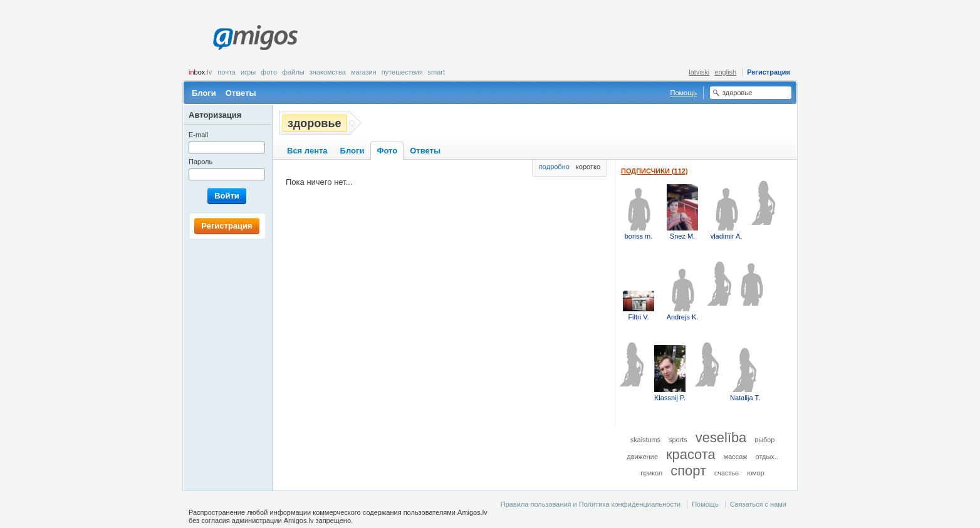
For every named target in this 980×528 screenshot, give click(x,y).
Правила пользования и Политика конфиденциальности (591, 504)
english (725, 72)
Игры (248, 72)
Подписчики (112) (654, 171)
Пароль (201, 162)
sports (678, 440)
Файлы (293, 72)
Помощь (684, 93)
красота (691, 454)
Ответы (241, 93)
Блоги (204, 93)
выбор (764, 440)
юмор (756, 473)
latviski (699, 72)
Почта (227, 72)
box (200, 72)
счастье (727, 473)
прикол (651, 473)
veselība (721, 437)
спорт (688, 471)
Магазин (364, 72)
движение (642, 457)
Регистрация (769, 72)
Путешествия (402, 72)
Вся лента (307, 151)
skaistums (645, 440)
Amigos (255, 38)
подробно (554, 167)
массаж (736, 457)
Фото (269, 72)
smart (437, 72)
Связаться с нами (758, 504)
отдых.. (767, 457)
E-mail (198, 135)
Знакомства (328, 72)
